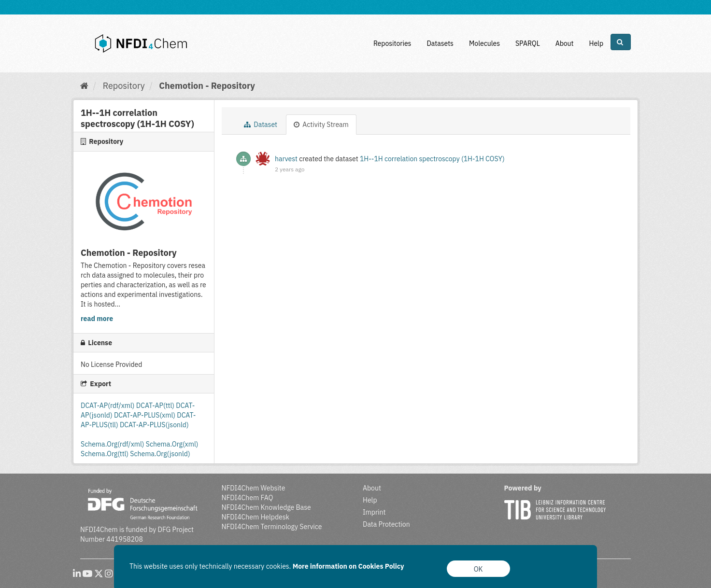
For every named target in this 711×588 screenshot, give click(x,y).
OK (478, 569)
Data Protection (386, 524)
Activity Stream (321, 125)
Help (596, 43)
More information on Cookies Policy (348, 566)
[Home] (84, 86)
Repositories (392, 43)
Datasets (440, 43)
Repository (124, 86)
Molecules (484, 43)
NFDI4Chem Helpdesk (256, 517)
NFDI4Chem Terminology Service (272, 527)
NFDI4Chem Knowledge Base (266, 507)
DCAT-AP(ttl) (156, 406)
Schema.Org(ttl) (105, 454)
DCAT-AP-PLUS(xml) (145, 415)
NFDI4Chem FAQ (248, 498)
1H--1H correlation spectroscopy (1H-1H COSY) (432, 159)
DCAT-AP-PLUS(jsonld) (154, 425)
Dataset (261, 125)
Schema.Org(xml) (172, 444)
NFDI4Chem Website (254, 488)
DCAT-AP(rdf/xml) (108, 406)
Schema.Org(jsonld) (160, 454)
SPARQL (528, 43)
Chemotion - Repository (207, 86)
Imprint (374, 512)
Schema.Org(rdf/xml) (113, 444)
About (565, 43)
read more (97, 319)
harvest (286, 159)
